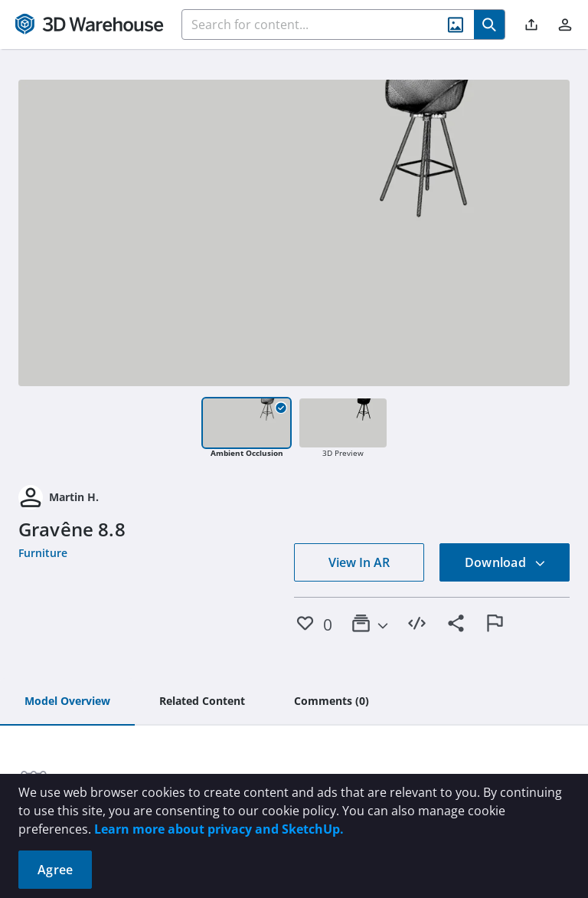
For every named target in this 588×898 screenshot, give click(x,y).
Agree (55, 870)
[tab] (67, 702)
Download (505, 562)
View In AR (359, 562)
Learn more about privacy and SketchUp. (219, 829)
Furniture (43, 553)
